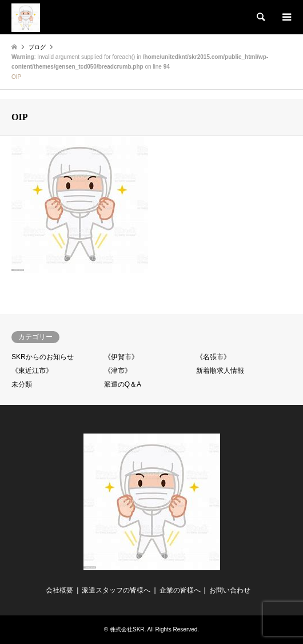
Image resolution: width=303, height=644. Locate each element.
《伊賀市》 (121, 357)
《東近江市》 (32, 371)
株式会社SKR (127, 629)
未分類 (22, 384)
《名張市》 (213, 357)
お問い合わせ (230, 590)
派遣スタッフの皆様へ (116, 590)
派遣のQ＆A (123, 384)
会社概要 (59, 590)
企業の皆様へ (180, 590)
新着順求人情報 (220, 371)
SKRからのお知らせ (43, 357)
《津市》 (118, 371)
